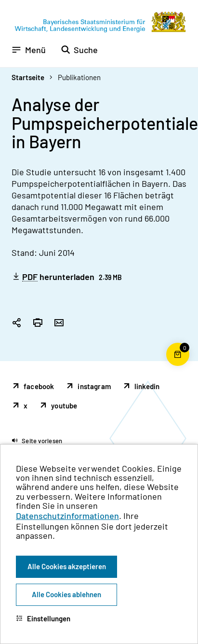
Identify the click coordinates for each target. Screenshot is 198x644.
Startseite (28, 77)
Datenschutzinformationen (67, 516)
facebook (39, 386)
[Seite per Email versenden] (59, 323)
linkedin (147, 386)
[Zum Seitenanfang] (178, 322)
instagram (94, 386)
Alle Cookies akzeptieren (67, 566)
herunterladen (67, 277)
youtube (64, 406)
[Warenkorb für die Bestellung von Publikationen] (178, 366)
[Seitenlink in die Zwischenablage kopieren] (16, 323)
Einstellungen (43, 618)
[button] (37, 441)
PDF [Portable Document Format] (30, 277)
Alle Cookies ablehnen (66, 594)
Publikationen (79, 77)
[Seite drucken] (38, 323)
